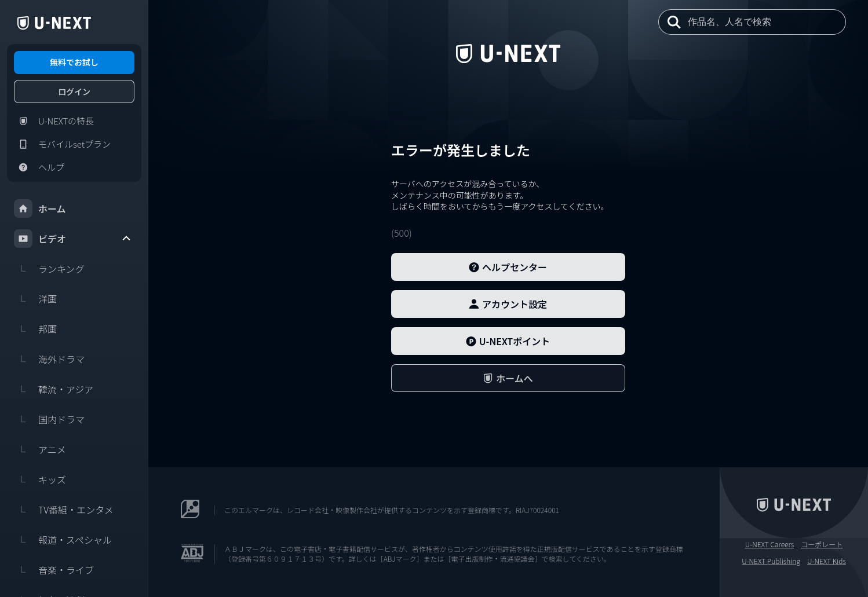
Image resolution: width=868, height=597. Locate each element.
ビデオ (73, 239)
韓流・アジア (54, 389)
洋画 (35, 299)
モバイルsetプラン (62, 144)
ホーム (40, 208)
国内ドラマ (49, 419)
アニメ (40, 449)
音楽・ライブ (54, 570)
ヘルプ (39, 167)
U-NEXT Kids (827, 561)
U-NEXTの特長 (54, 121)
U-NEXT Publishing (771, 561)
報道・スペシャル (63, 540)
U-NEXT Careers (770, 544)
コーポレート (822, 544)
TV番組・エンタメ (64, 510)
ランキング (49, 269)
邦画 (35, 329)
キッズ (40, 479)
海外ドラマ (49, 359)
